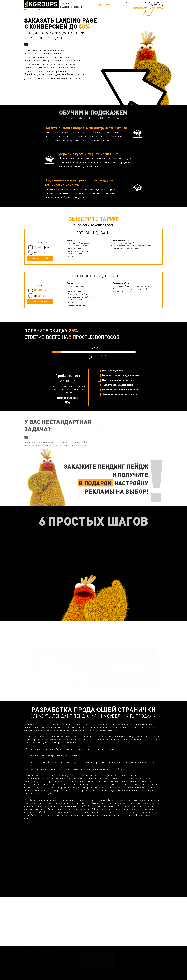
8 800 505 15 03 (156, 5)
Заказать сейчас (40, 302)
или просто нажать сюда (148, 8)
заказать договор (139, 289)
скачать (147, 286)
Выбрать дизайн (40, 258)
